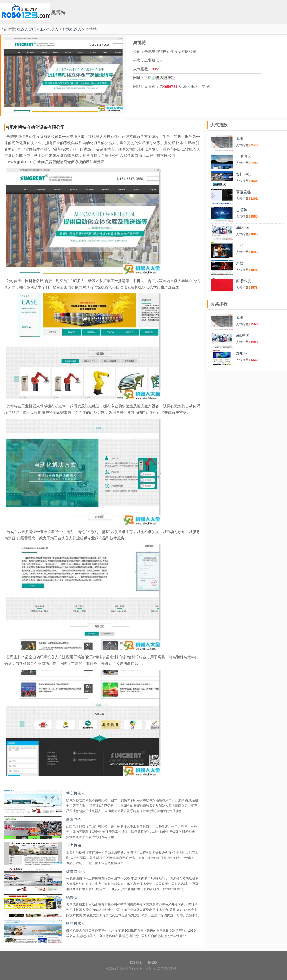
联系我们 (136, 962)
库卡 (240, 139)
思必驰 (242, 210)
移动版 (153, 962)
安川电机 (243, 174)
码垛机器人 (72, 29)
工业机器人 (49, 29)
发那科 (242, 353)
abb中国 (243, 228)
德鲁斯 (72, 897)
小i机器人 (244, 156)
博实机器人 (75, 793)
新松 (240, 263)
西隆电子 (74, 819)
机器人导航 (26, 29)
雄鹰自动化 (75, 871)
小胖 (240, 245)
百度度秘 (243, 192)
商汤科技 (243, 281)
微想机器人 (75, 923)
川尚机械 (74, 845)
